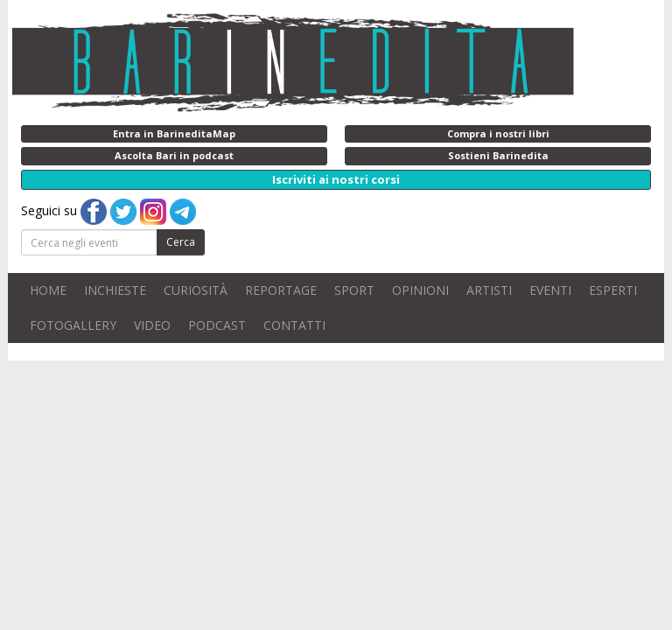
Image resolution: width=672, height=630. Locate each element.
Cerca (181, 242)
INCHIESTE (115, 290)
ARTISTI (489, 290)
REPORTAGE (281, 290)
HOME (48, 290)
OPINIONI (420, 290)
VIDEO (152, 325)
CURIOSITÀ (196, 290)
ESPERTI (613, 290)
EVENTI (550, 290)
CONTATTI (294, 325)
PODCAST (217, 325)
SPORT (354, 290)
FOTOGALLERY (73, 325)
